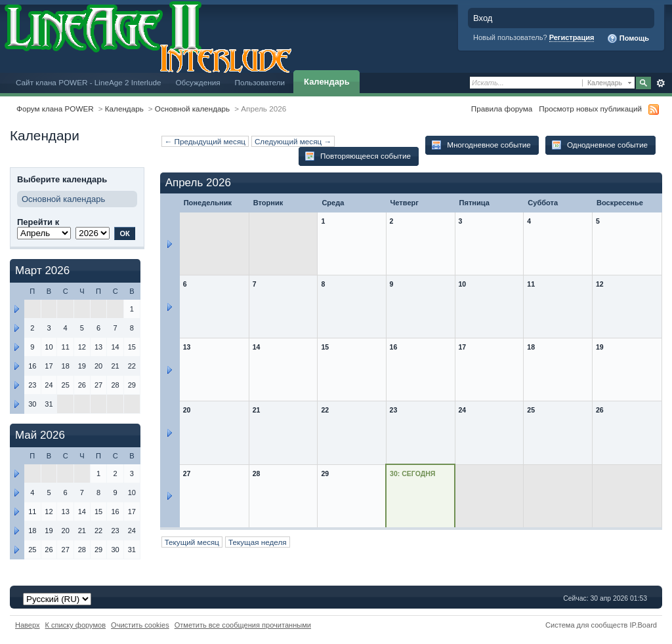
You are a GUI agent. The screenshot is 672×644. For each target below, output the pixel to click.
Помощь (628, 39)
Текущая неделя (258, 542)
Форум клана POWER (55, 109)
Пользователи (260, 82)
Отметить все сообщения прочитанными (243, 625)
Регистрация (572, 37)
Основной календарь (192, 109)
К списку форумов (76, 625)
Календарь (327, 82)
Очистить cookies (140, 625)
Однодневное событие (599, 145)
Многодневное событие (481, 145)
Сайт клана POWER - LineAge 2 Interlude (88, 82)
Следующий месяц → (293, 141)
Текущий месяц (192, 542)
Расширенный (661, 83)
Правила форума (502, 109)
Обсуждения (198, 82)
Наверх (28, 625)
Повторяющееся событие (358, 156)
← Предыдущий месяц (205, 141)
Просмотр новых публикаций (590, 109)
